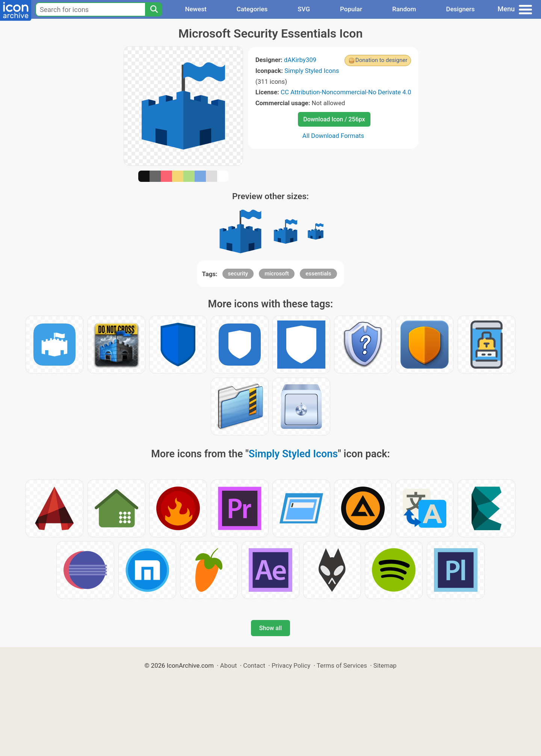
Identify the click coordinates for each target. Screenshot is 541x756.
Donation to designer (382, 60)
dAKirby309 (300, 60)
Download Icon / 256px (334, 119)
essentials (318, 274)
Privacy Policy (291, 665)
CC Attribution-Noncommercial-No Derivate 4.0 (346, 92)
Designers (460, 9)
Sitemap (385, 665)
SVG (304, 9)
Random (404, 9)
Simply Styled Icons (312, 71)
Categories (252, 9)
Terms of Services (342, 665)
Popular (351, 9)
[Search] (154, 9)
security (238, 274)
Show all (270, 628)
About (229, 665)
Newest (196, 9)
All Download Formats (333, 136)
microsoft (277, 274)
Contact (254, 665)
